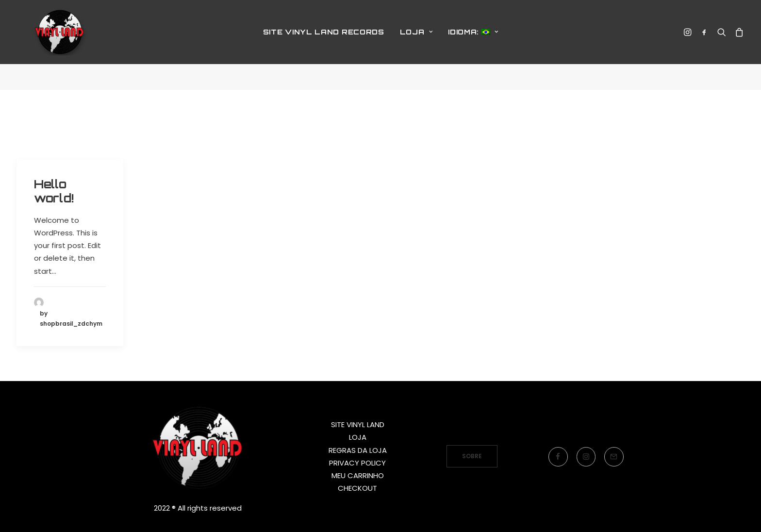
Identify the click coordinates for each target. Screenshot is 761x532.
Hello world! (54, 191)
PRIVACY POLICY (357, 463)
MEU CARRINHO (358, 475)
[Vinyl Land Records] (63, 45)
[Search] (722, 45)
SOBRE (472, 456)
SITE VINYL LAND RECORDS (324, 45)
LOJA (416, 45)
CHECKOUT (357, 488)
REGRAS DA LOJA (358, 450)
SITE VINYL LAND (358, 424)
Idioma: (473, 45)
